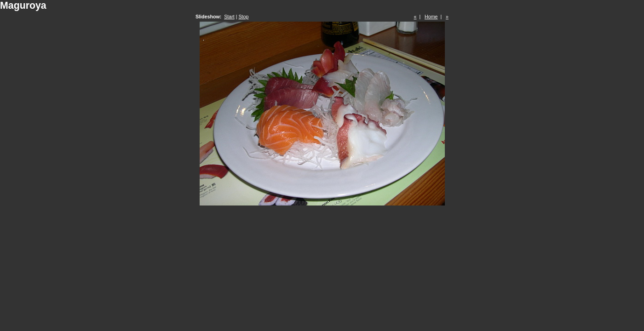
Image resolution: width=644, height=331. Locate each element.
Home (431, 17)
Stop (243, 17)
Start (229, 17)
